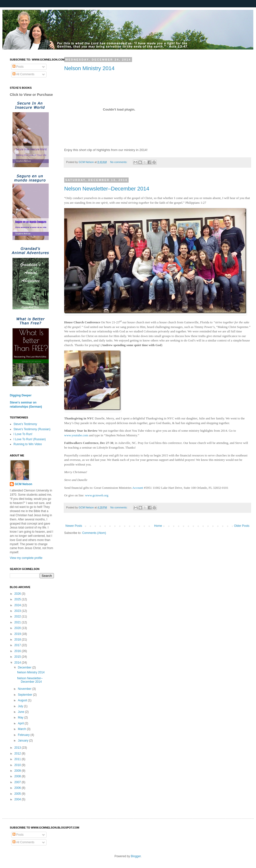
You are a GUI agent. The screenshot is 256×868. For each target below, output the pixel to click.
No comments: (119, 162)
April (21, 723)
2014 (18, 663)
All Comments (23, 74)
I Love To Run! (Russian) (30, 439)
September (25, 695)
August (23, 700)
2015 (18, 657)
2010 (18, 765)
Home (158, 526)
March (22, 729)
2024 (18, 605)
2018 (18, 640)
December (25, 667)
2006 (18, 788)
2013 (18, 748)
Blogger (136, 856)
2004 (18, 799)
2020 (18, 628)
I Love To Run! (23, 434)
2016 (18, 651)
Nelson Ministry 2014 (89, 68)
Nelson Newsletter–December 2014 (107, 189)
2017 (18, 645)
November (25, 689)
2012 (18, 754)
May (21, 717)
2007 (18, 782)
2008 (18, 776)
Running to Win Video (28, 444)
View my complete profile (26, 558)
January (24, 741)
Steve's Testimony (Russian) (32, 429)
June (21, 712)
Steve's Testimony (25, 424)
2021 (18, 622)
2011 (18, 759)
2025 (18, 599)
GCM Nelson (23, 484)
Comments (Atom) (94, 533)
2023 (18, 611)
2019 (18, 634)
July (21, 706)
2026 (18, 594)
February (24, 735)
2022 (18, 616)
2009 (18, 771)
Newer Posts (74, 526)
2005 (18, 794)
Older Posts (242, 526)
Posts (18, 67)
